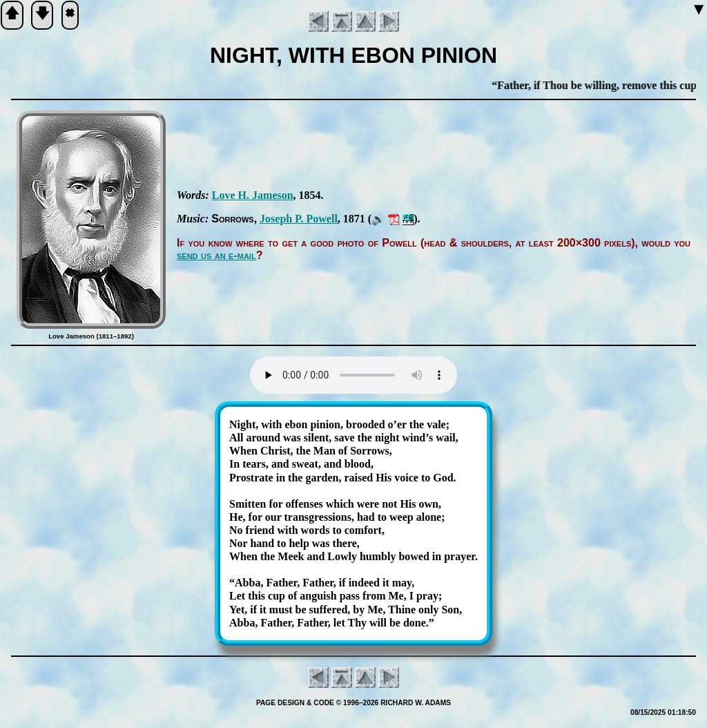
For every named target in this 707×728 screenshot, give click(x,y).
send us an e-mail (216, 255)
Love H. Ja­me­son (253, 195)
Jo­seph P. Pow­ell (299, 219)
